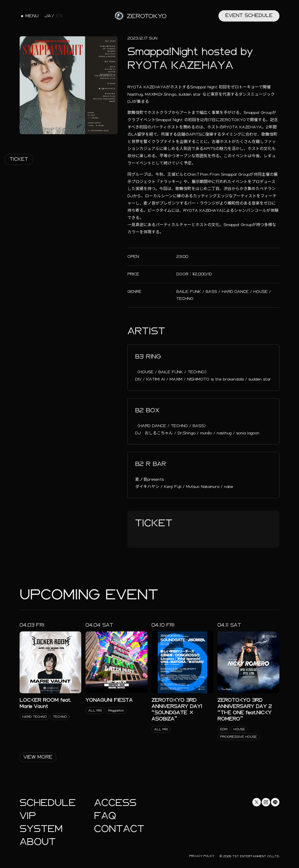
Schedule (48, 803)
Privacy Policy (202, 856)
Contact (119, 829)
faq (105, 816)
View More (38, 757)
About (38, 842)
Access (115, 803)
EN (59, 16)
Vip (28, 816)
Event (249, 15)
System (41, 829)
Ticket (19, 159)
